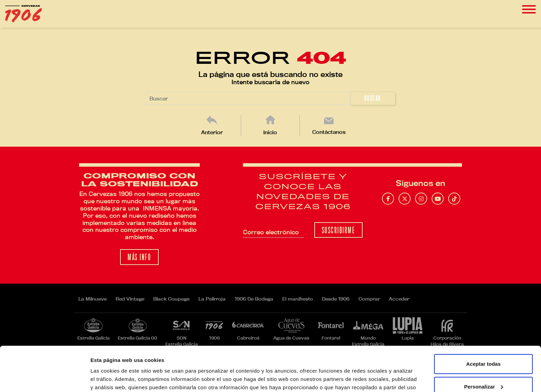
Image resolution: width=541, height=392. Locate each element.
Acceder (399, 299)
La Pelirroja (212, 299)
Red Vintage (130, 299)
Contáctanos (329, 132)
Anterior (212, 132)
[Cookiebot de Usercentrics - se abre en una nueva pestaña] (45, 379)
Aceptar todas (483, 319)
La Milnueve (92, 299)
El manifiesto (298, 299)
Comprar (369, 299)
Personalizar (484, 342)
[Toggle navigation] (529, 9)
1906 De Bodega (254, 299)
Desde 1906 (336, 299)
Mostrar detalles (111, 378)
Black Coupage (171, 299)
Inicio (270, 132)
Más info (139, 257)
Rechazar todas (484, 365)
